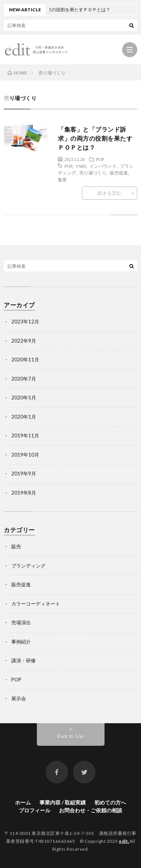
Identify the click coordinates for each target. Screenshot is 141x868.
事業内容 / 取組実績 (63, 802)
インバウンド (103, 166)
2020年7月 (24, 379)
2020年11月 (25, 360)
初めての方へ (110, 802)
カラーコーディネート (36, 604)
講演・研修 (23, 660)
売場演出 (21, 622)
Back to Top (70, 736)
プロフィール (35, 810)
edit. (124, 841)
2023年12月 (25, 322)
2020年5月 (24, 398)
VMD (81, 166)
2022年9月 (24, 341)
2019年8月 (24, 493)
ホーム (23, 802)
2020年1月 (24, 417)
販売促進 (119, 173)
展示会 (19, 698)
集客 (62, 179)
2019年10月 (25, 455)
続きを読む (110, 193)
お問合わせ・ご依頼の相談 (91, 810)
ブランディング (28, 566)
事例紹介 (21, 642)
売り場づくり (93, 173)
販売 (16, 546)
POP (100, 159)
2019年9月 (24, 473)
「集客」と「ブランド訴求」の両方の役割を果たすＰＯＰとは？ (95, 138)
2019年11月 (25, 436)
